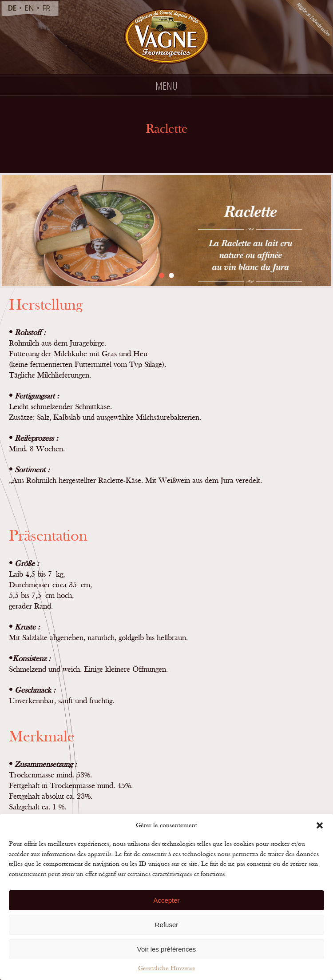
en (29, 8)
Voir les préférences (167, 949)
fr (46, 8)
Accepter (166, 900)
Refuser (167, 925)
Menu (166, 86)
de (12, 8)
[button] (320, 825)
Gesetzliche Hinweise (167, 968)
